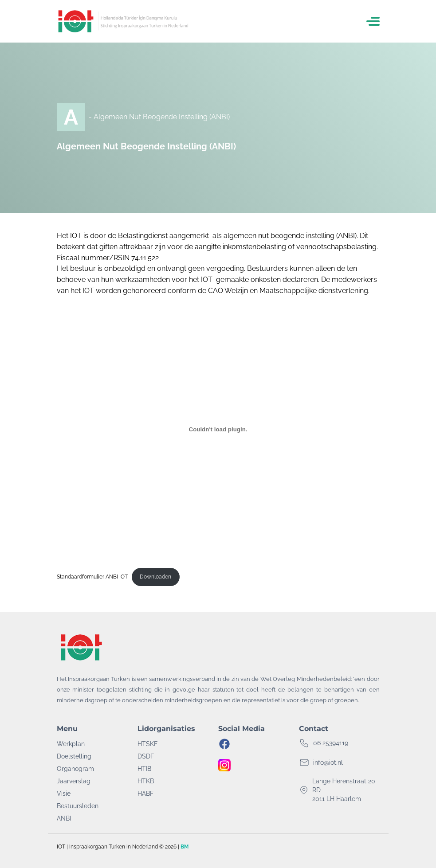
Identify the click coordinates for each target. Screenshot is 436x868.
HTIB (144, 769)
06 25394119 (331, 743)
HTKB (146, 781)
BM (185, 847)
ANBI (64, 818)
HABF (145, 794)
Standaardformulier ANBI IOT (92, 577)
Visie (64, 794)
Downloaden (155, 577)
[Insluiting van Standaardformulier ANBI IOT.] (218, 430)
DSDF (146, 756)
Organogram (75, 769)
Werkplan (71, 744)
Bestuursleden (78, 806)
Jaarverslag (74, 781)
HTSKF (147, 744)
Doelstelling (74, 756)
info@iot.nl (328, 762)
